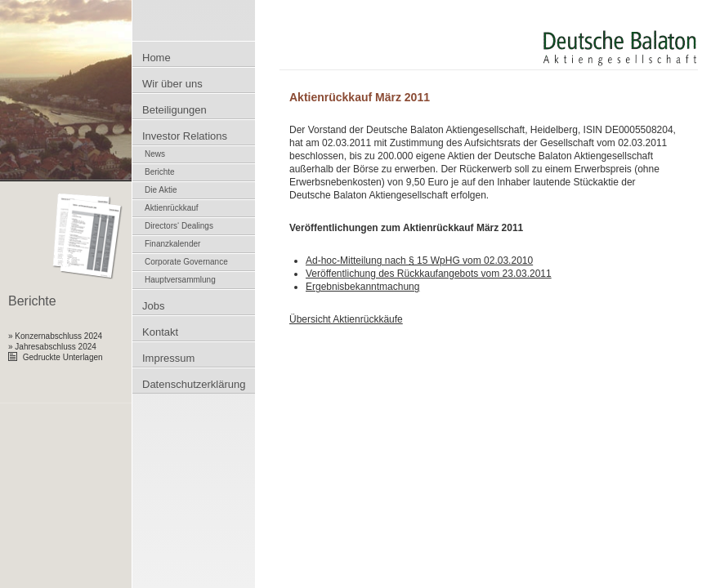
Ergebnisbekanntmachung (362, 287)
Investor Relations (185, 136)
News (155, 154)
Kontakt (160, 332)
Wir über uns (172, 84)
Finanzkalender (172, 244)
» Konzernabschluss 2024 (55, 336)
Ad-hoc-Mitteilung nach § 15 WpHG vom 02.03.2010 (419, 261)
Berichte (160, 172)
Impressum (168, 358)
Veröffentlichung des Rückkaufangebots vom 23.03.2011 (429, 274)
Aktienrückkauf (172, 208)
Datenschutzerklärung (194, 384)
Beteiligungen (174, 110)
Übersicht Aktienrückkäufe (346, 319)
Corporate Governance (186, 262)
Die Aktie (161, 190)
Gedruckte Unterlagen (56, 357)
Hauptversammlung (180, 280)
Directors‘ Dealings (179, 226)
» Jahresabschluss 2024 (52, 347)
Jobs (153, 306)
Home (157, 58)
